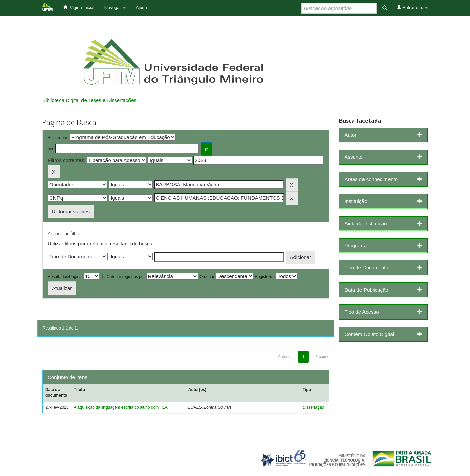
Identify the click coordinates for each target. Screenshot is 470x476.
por (51, 149)
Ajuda (142, 8)
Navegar (115, 8)
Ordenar (207, 277)
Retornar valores (71, 212)
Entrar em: (412, 7)
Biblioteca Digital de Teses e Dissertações (89, 100)
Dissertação (313, 407)
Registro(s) (265, 277)
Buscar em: (58, 138)
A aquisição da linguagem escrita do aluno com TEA (121, 407)
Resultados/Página (65, 277)
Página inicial (79, 7)
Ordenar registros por (125, 277)
